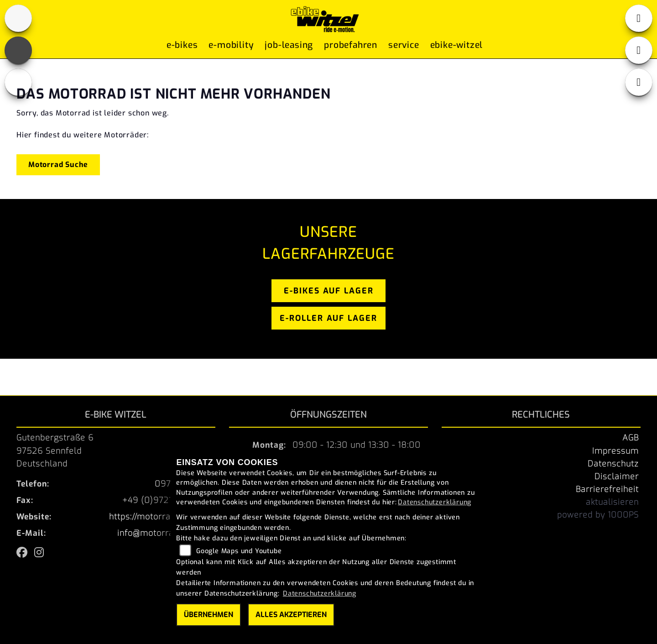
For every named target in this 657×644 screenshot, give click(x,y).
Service (404, 47)
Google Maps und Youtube (239, 551)
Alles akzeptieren (291, 615)
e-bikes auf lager (329, 291)
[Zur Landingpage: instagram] (18, 82)
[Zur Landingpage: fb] (18, 50)
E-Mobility (231, 47)
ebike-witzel (457, 47)
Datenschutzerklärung (435, 502)
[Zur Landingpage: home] (18, 18)
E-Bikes (182, 47)
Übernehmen (209, 615)
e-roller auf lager (328, 318)
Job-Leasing (289, 47)
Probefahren (351, 47)
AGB (631, 438)
